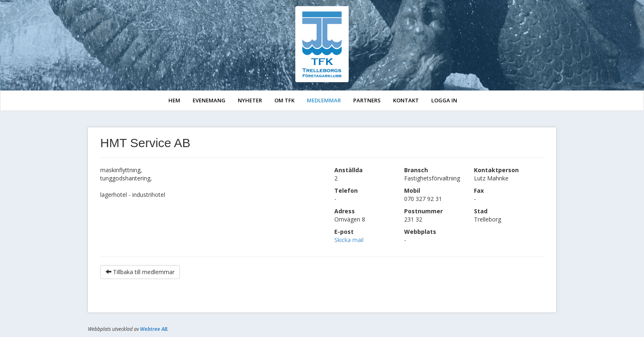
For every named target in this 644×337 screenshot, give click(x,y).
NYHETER (250, 100)
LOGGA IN (444, 100)
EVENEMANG (209, 100)
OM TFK (284, 100)
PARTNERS (367, 100)
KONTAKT (406, 100)
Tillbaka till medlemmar (140, 272)
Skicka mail (349, 240)
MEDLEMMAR (324, 100)
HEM (174, 100)
